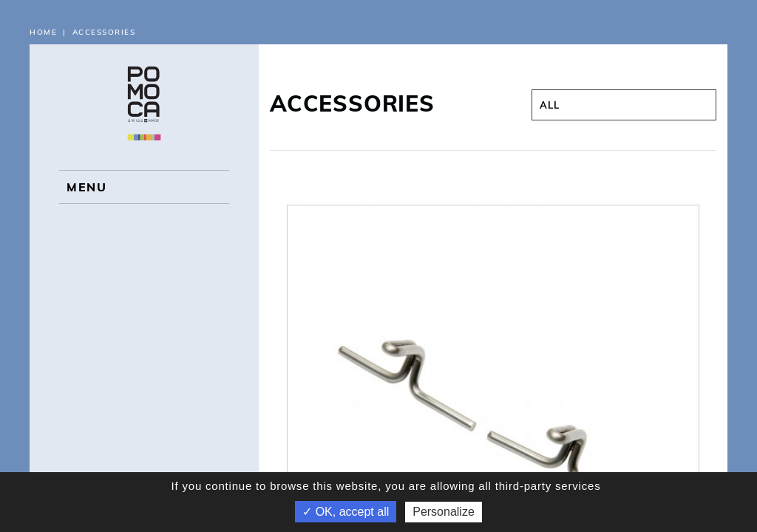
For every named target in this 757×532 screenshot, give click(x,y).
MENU (86, 187)
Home (43, 32)
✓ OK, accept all (346, 512)
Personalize (444, 512)
